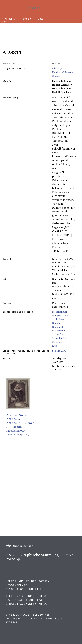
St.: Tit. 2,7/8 (59, 351)
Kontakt (7, 21)
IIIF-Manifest (15, 427)
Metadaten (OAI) (17, 431)
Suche (26, 19)
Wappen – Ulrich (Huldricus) (62, 317)
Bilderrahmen (60, 312)
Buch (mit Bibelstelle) (58, 329)
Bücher (56, 323)
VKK (70, 555)
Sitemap (11, 622)
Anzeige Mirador (17, 415)
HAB (10, 555)
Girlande (57, 342)
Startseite (9, 19)
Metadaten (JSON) (18, 435)
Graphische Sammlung (40, 555)
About (41, 19)
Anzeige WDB (15, 419)
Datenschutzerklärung (46, 618)
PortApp (13, 559)
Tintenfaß (58, 334)
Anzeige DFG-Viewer (20, 423)
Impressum (13, 618)
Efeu (55, 346)
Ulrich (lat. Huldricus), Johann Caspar (63, 72)
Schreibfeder (59, 338)
